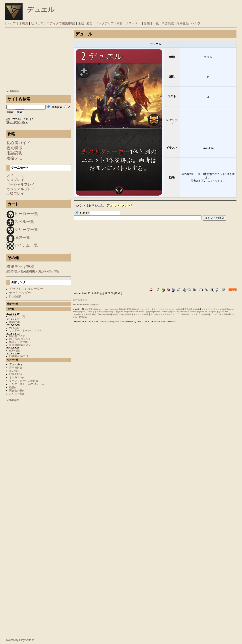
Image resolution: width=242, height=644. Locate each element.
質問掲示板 (34, 271)
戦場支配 (15, 374)
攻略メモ (14, 158)
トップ (11, 23)
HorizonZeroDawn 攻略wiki (114, 309)
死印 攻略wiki (133, 309)
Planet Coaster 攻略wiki (165, 312)
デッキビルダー (20, 293)
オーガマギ (17, 377)
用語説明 (14, 153)
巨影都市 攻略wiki (192, 309)
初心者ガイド (18, 143)
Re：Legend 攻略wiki (214, 312)
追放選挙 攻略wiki (93, 309)
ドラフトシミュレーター (26, 289)
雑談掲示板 (15, 271)
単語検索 (168, 23)
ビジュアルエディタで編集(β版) (53, 23)
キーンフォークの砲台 (23, 381)
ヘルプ (196, 23)
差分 (90, 23)
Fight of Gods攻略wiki (102, 314)
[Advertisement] (39, 57)
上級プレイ (15, 193)
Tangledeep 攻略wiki (113, 312)
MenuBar (14, 328)
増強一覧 (22, 238)
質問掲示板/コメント (21, 345)
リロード (131, 23)
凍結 (81, 23)
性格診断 (15, 297)
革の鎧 (14, 371)
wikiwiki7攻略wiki (91, 305)
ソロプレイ (15, 180)
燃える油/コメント (20, 339)
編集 (25, 23)
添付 (120, 23)
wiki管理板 (51, 271)
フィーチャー (17, 175)
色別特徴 (14, 148)
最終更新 (183, 23)
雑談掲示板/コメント (21, 356)
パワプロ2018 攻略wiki (221, 314)
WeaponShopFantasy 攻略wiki (190, 312)
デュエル (41, 10)
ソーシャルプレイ (21, 184)
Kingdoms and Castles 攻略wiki (139, 312)
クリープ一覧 (26, 230)
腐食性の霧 (17, 390)
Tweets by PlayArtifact (20, 640)
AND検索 (57, 107)
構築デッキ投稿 (20, 267)
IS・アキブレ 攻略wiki (199, 314)
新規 (147, 23)
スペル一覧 (24, 222)
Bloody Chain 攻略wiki (122, 314)
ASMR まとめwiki (94, 312)
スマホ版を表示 (80, 300)
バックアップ (105, 23)
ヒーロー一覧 (26, 214)
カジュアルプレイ (21, 189)
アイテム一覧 (26, 245)
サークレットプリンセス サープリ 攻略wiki (169, 314)
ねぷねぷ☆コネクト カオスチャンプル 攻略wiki (161, 309)
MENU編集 (13, 91)
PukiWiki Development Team (112, 322)
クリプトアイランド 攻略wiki (214, 309)
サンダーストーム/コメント (25, 330)
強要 (13, 387)
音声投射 (15, 368)
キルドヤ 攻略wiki (141, 314)
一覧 (156, 23)
